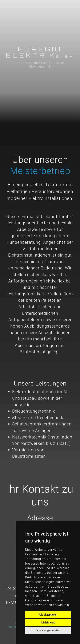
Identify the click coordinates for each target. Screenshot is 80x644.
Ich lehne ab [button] (48, 623)
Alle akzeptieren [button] (48, 615)
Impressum (15, 627)
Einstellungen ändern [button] (48, 630)
